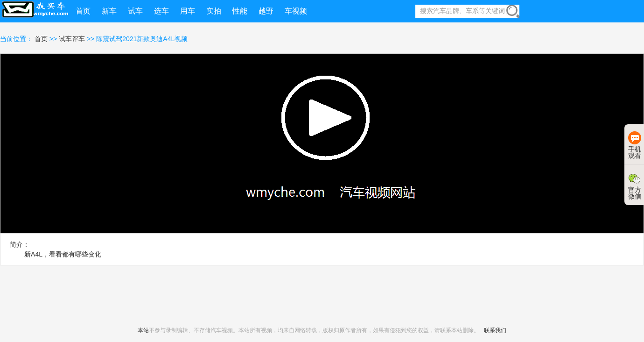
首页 (42, 39)
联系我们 (495, 330)
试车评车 (72, 39)
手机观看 (635, 145)
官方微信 (635, 186)
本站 (143, 330)
